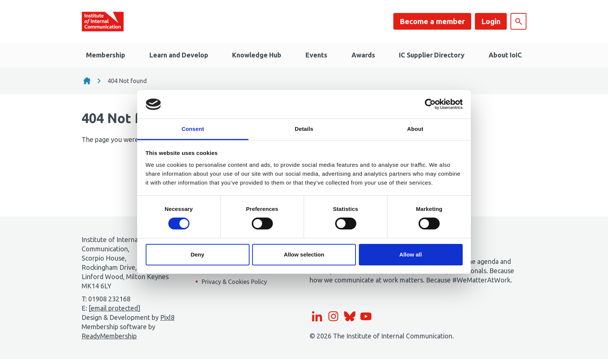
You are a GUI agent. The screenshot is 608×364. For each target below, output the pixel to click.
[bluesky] (350, 316)
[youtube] (366, 316)
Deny (197, 254)
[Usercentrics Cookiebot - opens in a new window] (430, 104)
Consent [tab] (193, 129)
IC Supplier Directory (432, 55)
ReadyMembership (109, 336)
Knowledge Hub (257, 55)
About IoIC (505, 55)
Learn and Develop (179, 55)
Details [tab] (304, 129)
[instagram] (333, 316)
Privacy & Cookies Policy (234, 282)
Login (491, 21)
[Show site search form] (518, 21)
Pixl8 (167, 317)
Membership (106, 55)
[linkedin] (317, 316)
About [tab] (415, 129)
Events (316, 55)
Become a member (432, 21)
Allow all (411, 254)
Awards (363, 55)
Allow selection (304, 254)
